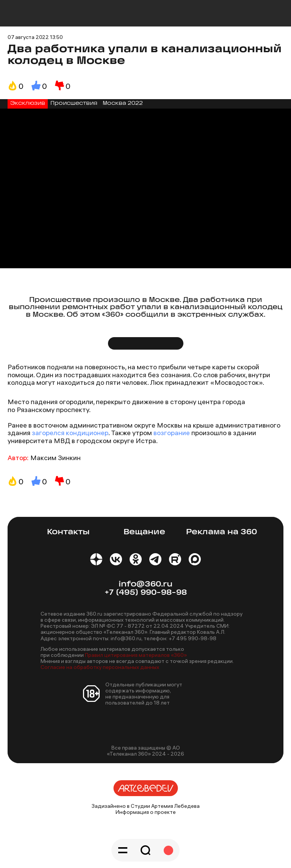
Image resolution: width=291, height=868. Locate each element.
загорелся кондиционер (70, 433)
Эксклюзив (28, 103)
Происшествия (74, 103)
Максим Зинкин (56, 458)
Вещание (144, 532)
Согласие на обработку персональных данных (100, 667)
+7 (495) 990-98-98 (146, 593)
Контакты (68, 532)
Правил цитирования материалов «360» (136, 655)
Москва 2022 (123, 103)
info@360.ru (145, 584)
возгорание (171, 433)
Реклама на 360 (221, 532)
